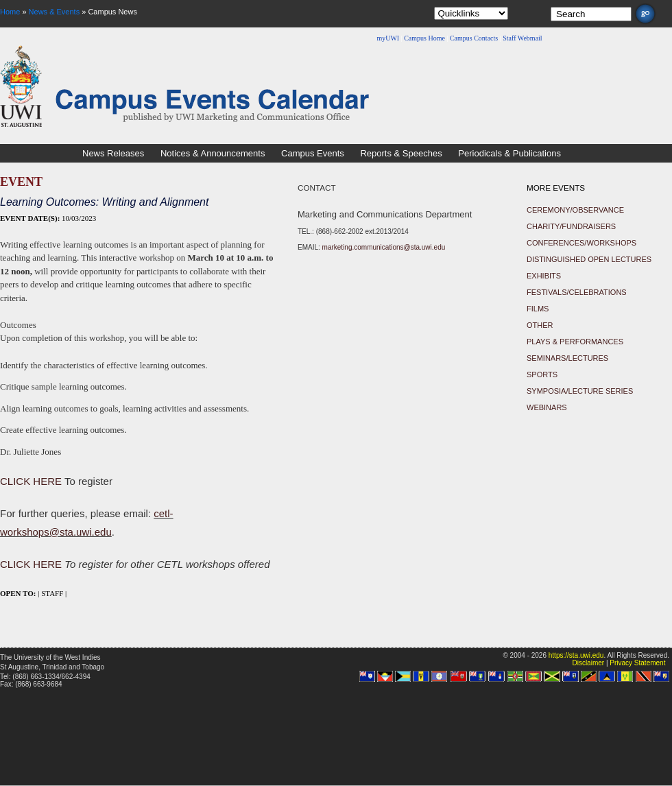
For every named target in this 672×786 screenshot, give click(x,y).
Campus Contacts (474, 38)
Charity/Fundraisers (571, 226)
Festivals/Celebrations (577, 292)
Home (10, 12)
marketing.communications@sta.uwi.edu (384, 247)
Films (538, 309)
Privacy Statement (637, 663)
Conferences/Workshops (581, 243)
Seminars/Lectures (567, 358)
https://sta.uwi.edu (576, 655)
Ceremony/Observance (575, 210)
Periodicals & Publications (509, 153)
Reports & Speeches (401, 153)
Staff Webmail (522, 38)
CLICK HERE (31, 481)
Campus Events (313, 153)
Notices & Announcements (213, 153)
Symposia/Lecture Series (580, 391)
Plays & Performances (575, 342)
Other (540, 325)
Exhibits (544, 276)
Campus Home (424, 38)
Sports (542, 374)
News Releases (113, 153)
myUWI (388, 38)
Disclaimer (588, 663)
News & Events (55, 12)
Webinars (547, 407)
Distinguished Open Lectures (589, 259)
